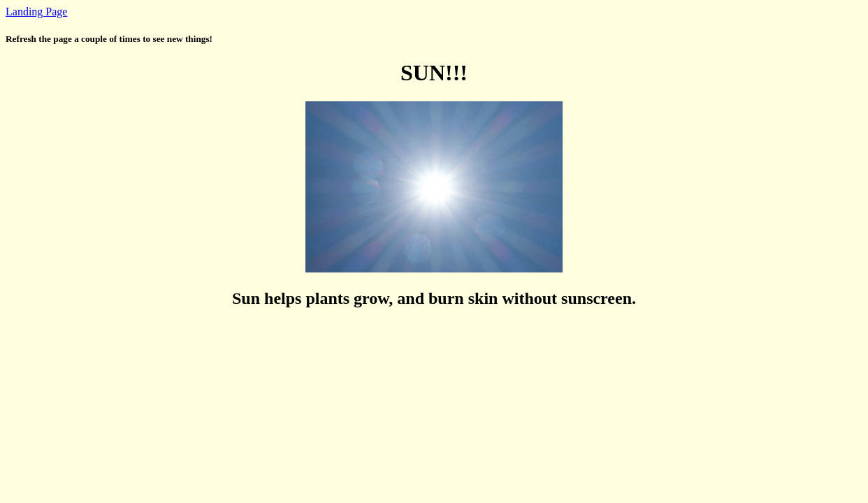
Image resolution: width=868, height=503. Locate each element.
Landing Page (36, 12)
